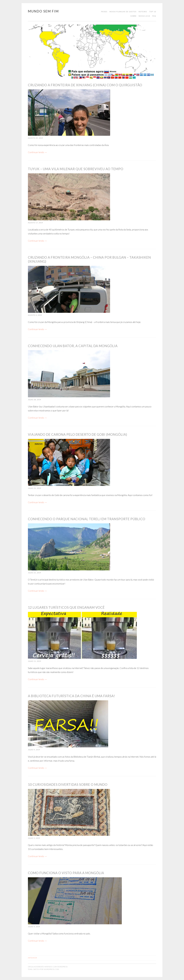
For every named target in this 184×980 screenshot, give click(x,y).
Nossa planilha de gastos (123, 12)
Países (104, 12)
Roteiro (143, 12)
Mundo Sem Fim (43, 11)
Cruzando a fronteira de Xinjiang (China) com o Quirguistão (85, 85)
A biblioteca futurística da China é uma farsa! (71, 696)
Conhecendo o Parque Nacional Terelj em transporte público (87, 519)
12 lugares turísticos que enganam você (66, 607)
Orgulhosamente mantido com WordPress (48, 967)
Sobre (133, 16)
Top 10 (153, 12)
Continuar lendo (37, 152)
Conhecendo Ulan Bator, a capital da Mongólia (73, 346)
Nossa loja (144, 16)
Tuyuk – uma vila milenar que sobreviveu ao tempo (76, 169)
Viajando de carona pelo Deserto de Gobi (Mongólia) (78, 434)
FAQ (154, 16)
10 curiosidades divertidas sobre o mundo (68, 784)
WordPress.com (51, 969)
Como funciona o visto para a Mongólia (66, 873)
